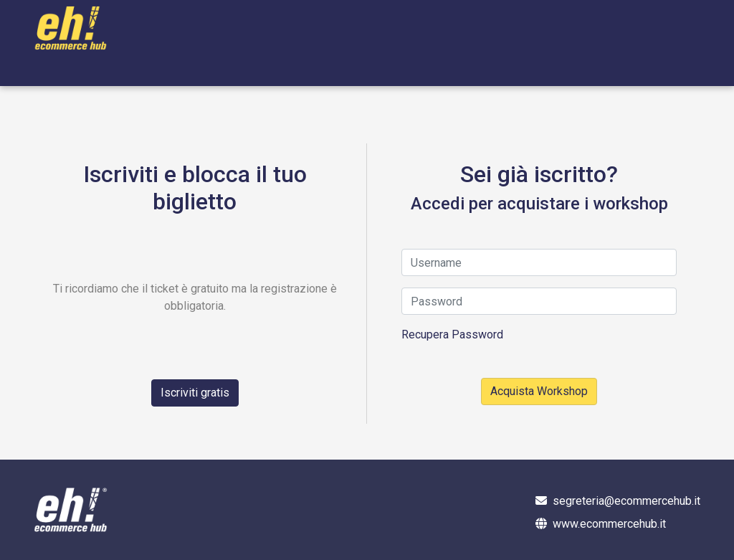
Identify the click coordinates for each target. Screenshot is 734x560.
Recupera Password (452, 334)
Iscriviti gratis (195, 393)
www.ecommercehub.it (609, 524)
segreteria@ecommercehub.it (626, 501)
